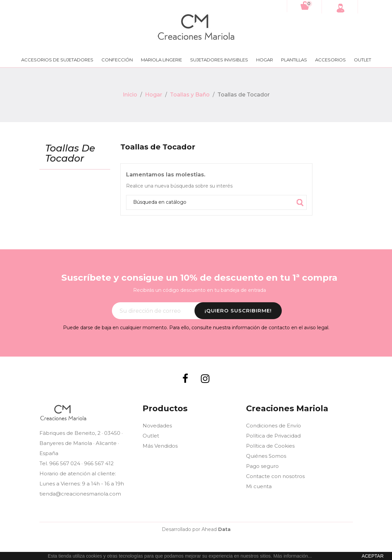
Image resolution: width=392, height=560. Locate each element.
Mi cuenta (259, 486)
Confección (117, 60)
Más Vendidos (160, 446)
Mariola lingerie (161, 60)
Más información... (293, 556)
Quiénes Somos (266, 456)
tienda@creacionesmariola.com (80, 494)
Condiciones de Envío (274, 426)
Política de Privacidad (273, 436)
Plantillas (294, 60)
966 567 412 (99, 463)
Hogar (265, 60)
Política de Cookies (270, 446)
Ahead (216, 529)
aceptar (373, 556)
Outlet (363, 60)
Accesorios (330, 60)
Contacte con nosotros (275, 476)
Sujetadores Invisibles (219, 60)
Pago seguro (262, 466)
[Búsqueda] (216, 202)
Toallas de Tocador (70, 154)
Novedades (157, 426)
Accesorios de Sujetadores (57, 60)
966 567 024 (65, 463)
